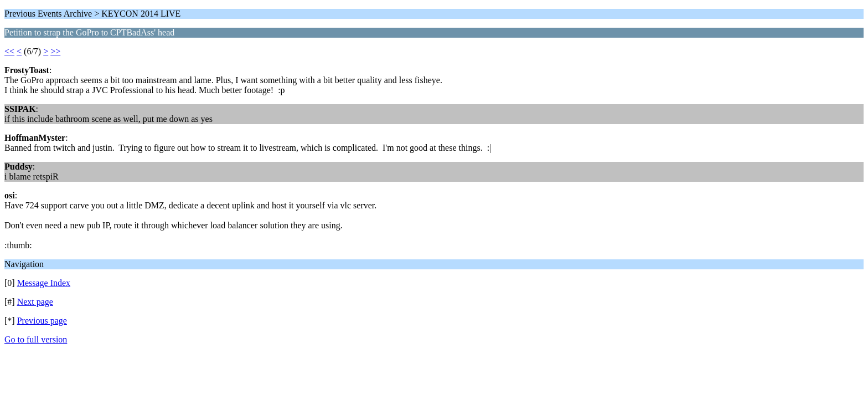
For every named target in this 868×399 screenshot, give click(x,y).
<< (9, 51)
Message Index (44, 283)
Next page (35, 302)
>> (55, 51)
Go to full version (36, 339)
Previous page (42, 321)
